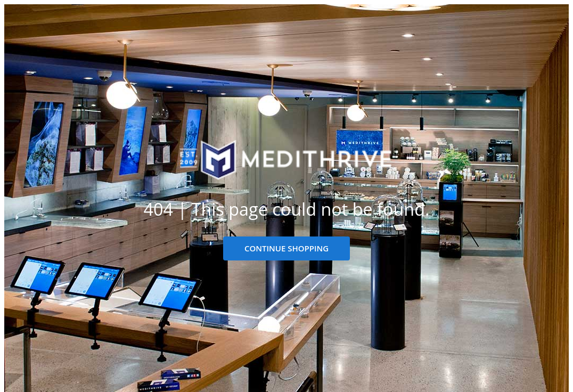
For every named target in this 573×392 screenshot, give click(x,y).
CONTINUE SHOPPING (286, 248)
